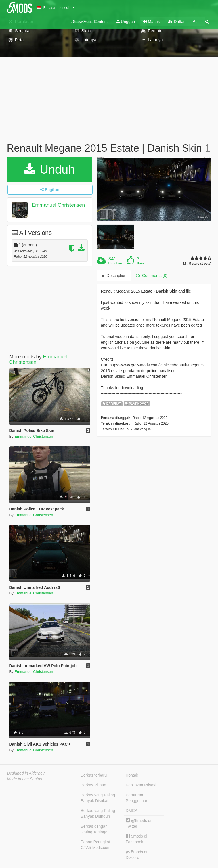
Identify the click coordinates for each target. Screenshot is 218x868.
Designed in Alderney (26, 773)
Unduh (49, 169)
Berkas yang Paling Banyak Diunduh (98, 813)
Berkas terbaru (94, 775)
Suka (141, 263)
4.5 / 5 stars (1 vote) (197, 264)
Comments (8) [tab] (152, 276)
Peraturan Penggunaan (137, 798)
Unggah (125, 22)
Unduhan (115, 263)
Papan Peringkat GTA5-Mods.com (96, 845)
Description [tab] (114, 276)
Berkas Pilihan (94, 785)
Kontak (132, 775)
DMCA (132, 811)
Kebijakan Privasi (141, 785)
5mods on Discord (137, 855)
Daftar (176, 22)
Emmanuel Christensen (58, 205)
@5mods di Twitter (139, 823)
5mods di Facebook (137, 839)
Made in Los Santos (25, 779)
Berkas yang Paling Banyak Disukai (98, 798)
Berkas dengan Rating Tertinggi (95, 829)
